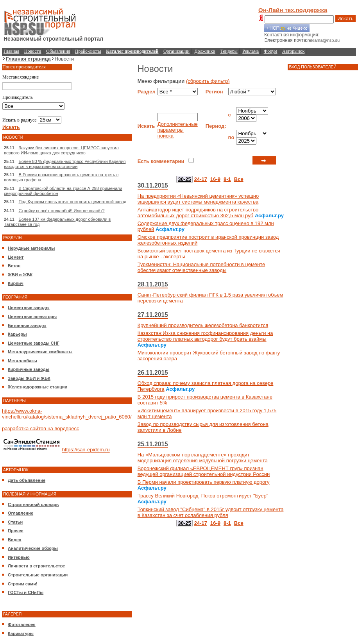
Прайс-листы (88, 51)
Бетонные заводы (27, 326)
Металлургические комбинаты (40, 352)
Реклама (251, 51)
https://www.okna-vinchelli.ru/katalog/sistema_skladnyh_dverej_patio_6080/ (67, 414)
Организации (176, 51)
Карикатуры (21, 633)
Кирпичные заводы (29, 369)
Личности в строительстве (36, 566)
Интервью (19, 557)
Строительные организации (38, 575)
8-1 (227, 179)
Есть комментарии (161, 161)
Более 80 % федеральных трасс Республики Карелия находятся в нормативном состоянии (65, 164)
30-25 (184, 179)
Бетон (14, 266)
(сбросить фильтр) (208, 81)
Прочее (16, 531)
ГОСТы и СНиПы (26, 592)
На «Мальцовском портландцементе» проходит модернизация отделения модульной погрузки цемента (203, 458)
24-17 (201, 179)
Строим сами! (23, 584)
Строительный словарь (33, 504)
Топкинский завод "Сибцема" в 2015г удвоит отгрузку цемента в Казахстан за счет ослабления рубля (211, 512)
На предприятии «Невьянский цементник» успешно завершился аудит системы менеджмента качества (198, 199)
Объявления (58, 51)
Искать (345, 19)
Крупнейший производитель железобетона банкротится (203, 325)
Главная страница (28, 59)
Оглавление (21, 513)
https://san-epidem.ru (86, 450)
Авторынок (293, 51)
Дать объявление (27, 480)
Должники (205, 51)
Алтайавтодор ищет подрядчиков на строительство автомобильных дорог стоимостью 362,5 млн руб (198, 213)
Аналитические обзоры (33, 548)
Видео (15, 540)
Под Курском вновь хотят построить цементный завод (73, 202)
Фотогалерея (22, 624)
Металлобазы (22, 361)
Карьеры (17, 334)
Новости (33, 51)
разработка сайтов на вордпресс (40, 428)
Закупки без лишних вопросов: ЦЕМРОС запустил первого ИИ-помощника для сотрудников (61, 150)
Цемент (16, 257)
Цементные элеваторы (32, 317)
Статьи (15, 522)
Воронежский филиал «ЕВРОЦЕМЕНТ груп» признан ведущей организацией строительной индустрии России (204, 471)
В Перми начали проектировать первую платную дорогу (204, 482)
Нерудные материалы (31, 248)
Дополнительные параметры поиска (178, 130)
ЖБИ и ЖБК (20, 275)
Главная (11, 51)
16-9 (215, 179)
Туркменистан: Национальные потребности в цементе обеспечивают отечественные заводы (201, 267)
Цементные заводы (29, 308)
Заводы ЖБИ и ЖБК (29, 378)
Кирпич (16, 283)
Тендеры (229, 51)
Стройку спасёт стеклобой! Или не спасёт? (62, 211)
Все (239, 179)
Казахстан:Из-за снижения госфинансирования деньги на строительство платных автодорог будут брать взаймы (205, 336)
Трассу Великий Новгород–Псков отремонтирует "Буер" (203, 496)
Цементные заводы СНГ (34, 343)
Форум (271, 51)
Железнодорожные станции (38, 387)
